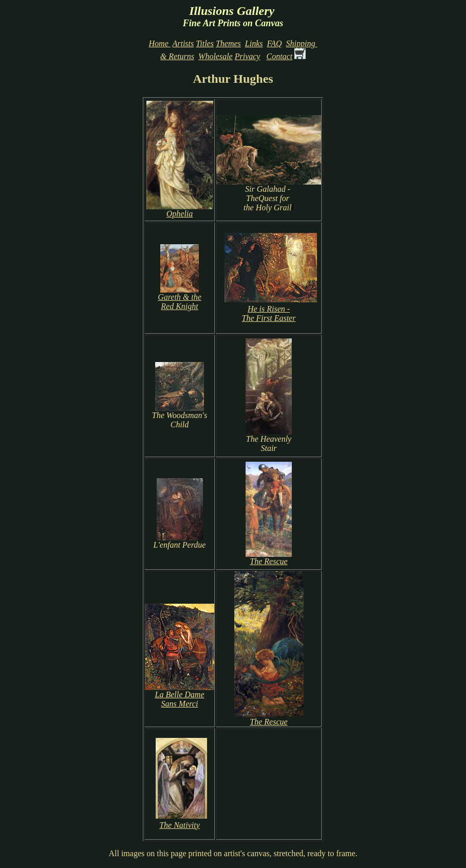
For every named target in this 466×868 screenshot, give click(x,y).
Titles (205, 43)
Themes (228, 43)
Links (254, 43)
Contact (279, 56)
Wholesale (216, 56)
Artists (183, 43)
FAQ (275, 43)
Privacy (248, 56)
